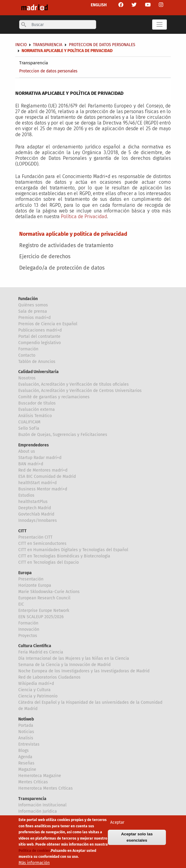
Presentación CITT (35, 537)
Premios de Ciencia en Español (48, 324)
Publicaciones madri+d (40, 330)
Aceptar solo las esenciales (137, 839)
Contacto (27, 355)
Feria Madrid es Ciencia (41, 652)
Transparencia (34, 63)
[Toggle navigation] (159, 25)
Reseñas (26, 763)
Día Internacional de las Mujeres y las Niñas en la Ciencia (74, 658)
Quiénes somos (33, 305)
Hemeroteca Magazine (40, 776)
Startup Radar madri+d (40, 458)
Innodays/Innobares (38, 520)
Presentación (31, 579)
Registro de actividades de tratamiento (66, 245)
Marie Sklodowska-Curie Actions (49, 592)
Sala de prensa (33, 311)
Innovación (29, 629)
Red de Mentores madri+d (43, 470)
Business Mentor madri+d (43, 489)
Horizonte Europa (35, 585)
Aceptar (117, 824)
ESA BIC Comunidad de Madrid (47, 476)
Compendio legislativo (40, 343)
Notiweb (26, 719)
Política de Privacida (83, 216)
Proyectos (28, 636)
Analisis (26, 738)
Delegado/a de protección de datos (62, 268)
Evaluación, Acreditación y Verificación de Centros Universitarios (80, 391)
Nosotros (27, 378)
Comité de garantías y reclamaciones (54, 397)
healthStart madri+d (37, 483)
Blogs (24, 751)
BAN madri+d (31, 464)
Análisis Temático (35, 416)
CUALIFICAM (29, 422)
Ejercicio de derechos (45, 256)
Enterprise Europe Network (44, 611)
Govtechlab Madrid (36, 514)
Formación (28, 349)
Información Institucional (42, 805)
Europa (25, 573)
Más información (34, 864)
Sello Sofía (29, 428)
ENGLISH (99, 5)
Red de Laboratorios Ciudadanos (49, 677)
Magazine (27, 769)
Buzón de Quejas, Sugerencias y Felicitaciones (63, 435)
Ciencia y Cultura (34, 690)
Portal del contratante (39, 336)
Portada (26, 725)
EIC (21, 604)
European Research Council (44, 598)
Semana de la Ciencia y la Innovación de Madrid (64, 665)
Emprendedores (34, 445)
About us (27, 451)
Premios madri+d (34, 318)
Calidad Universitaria (38, 372)
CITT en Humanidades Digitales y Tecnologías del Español (73, 550)
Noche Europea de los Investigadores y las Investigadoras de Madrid (84, 671)
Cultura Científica (35, 646)
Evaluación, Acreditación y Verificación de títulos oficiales (74, 384)
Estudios (26, 495)
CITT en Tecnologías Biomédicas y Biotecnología (64, 556)
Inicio (21, 45)
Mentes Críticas (33, 782)
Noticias (26, 732)
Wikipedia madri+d (36, 684)
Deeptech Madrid (35, 508)
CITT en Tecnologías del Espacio (49, 562)
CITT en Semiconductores (42, 544)
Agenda (25, 757)
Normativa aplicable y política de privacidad (73, 234)
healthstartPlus (33, 502)
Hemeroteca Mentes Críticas (46, 788)
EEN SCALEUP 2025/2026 (41, 617)
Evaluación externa (37, 409)
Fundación (28, 299)
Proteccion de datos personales (48, 71)
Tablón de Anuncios (37, 362)
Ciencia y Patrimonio (38, 696)
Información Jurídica (38, 811)
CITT (22, 531)
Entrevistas (29, 744)
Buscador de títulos (37, 403)
